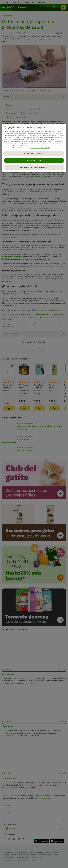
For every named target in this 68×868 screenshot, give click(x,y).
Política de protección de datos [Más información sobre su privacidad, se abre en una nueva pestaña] (40, 148)
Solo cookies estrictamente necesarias (34, 167)
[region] (34, 148)
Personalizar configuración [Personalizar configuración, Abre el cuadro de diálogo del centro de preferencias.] (34, 154)
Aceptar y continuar (34, 160)
